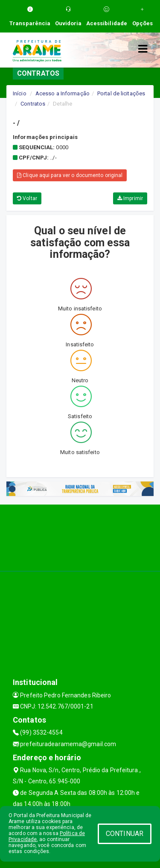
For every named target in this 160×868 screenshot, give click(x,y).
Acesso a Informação (63, 93)
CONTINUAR (125, 834)
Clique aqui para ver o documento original (70, 175)
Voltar (27, 198)
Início (20, 93)
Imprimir (130, 198)
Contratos (33, 104)
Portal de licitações (121, 93)
